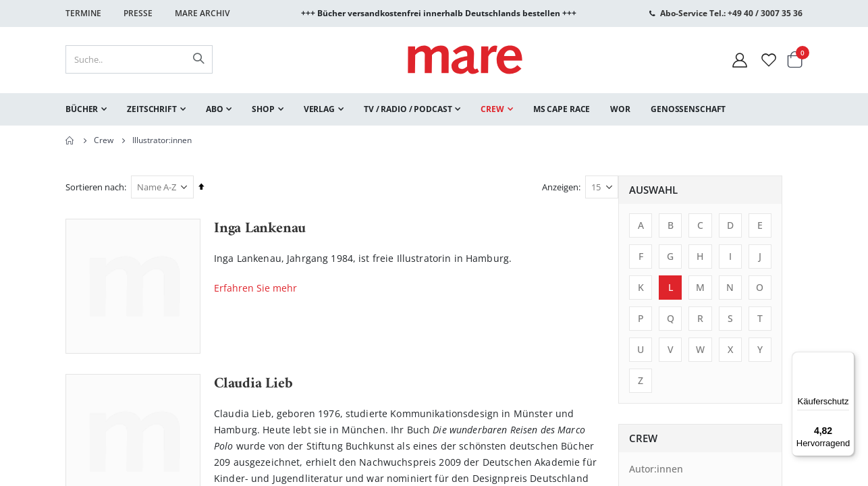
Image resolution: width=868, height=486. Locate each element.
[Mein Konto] (740, 60)
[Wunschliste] (769, 60)
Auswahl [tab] (101, 190)
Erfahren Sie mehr (440, 288)
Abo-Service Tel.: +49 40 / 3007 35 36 (731, 13)
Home (70, 140)
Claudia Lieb (437, 384)
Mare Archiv (202, 13)
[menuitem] (86, 109)
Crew (104, 140)
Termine (83, 13)
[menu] (434, 109)
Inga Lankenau (444, 229)
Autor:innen (103, 469)
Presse (138, 13)
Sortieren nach (279, 187)
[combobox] (139, 59)
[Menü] (846, 355)
